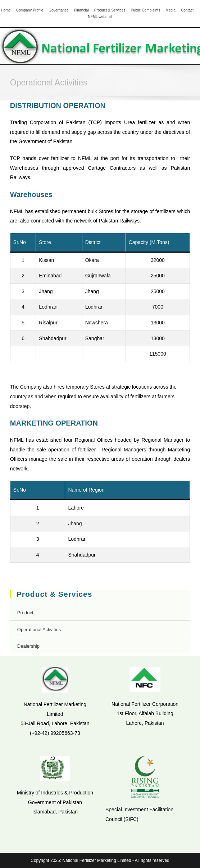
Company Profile (30, 10)
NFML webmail (100, 17)
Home (6, 10)
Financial (81, 10)
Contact (187, 10)
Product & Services (110, 10)
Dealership (28, 646)
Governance (58, 10)
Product (25, 613)
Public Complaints (146, 10)
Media (171, 10)
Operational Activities (39, 630)
